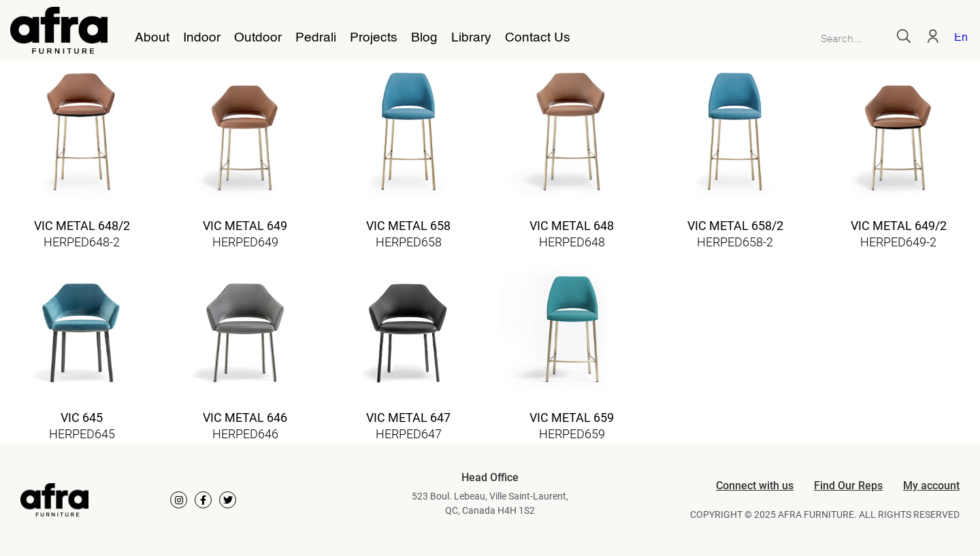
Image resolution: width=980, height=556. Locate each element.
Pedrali (316, 38)
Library (471, 38)
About (152, 38)
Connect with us (755, 486)
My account (931, 486)
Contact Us (538, 38)
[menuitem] (958, 39)
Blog (424, 38)
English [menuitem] (961, 38)
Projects (374, 38)
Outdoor (258, 38)
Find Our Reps (848, 486)
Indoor (202, 38)
